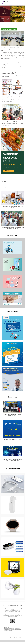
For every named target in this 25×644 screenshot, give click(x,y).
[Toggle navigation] (23, 3)
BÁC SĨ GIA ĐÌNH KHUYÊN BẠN (9, 29)
